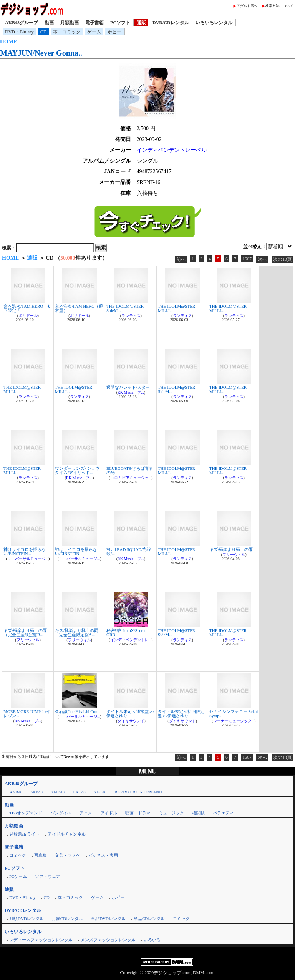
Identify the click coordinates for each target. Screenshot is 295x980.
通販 (141, 23)
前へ (181, 259)
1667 (247, 259)
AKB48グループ (22, 23)
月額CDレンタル (67, 919)
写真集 (41, 855)
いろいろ (152, 940)
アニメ (86, 813)
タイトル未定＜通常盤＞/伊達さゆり (130, 714)
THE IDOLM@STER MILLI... (177, 308)
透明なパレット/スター (128, 387)
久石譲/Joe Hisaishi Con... (78, 711)
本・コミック (67, 32)
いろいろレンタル (214, 23)
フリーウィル (234, 555)
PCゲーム (18, 876)
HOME (8, 42)
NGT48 (100, 792)
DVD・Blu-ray (19, 32)
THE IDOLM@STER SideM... (125, 308)
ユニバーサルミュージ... (28, 559)
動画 (49, 23)
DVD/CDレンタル (171, 23)
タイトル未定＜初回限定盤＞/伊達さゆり (181, 714)
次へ (262, 259)
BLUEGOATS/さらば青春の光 (130, 470)
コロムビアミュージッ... (131, 478)
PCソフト (120, 23)
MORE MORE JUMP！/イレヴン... (27, 714)
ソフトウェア (48, 876)
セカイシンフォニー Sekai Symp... (234, 714)
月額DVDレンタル (27, 919)
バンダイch (61, 813)
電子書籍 (94, 23)
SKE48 (36, 792)
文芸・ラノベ (68, 855)
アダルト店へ (247, 6)
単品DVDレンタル (108, 919)
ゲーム (94, 32)
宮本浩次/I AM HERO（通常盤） (79, 308)
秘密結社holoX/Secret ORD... (126, 633)
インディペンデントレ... (131, 640)
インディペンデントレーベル (172, 150)
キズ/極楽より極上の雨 (231, 549)
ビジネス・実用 (103, 855)
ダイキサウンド (131, 721)
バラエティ (223, 813)
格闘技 (198, 813)
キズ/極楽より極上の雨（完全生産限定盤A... (77, 633)
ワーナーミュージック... (234, 721)
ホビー (114, 32)
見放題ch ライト (24, 834)
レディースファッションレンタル (41, 940)
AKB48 (16, 792)
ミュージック (171, 813)
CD (44, 32)
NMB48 (58, 792)
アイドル (109, 813)
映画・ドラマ (138, 813)
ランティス (131, 316)
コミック (18, 855)
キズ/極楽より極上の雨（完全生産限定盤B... (25, 633)
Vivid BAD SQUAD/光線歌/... (129, 551)
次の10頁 (282, 259)
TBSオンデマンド (26, 813)
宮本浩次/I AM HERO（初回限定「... (27, 308)
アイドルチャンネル (67, 834)
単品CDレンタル (149, 919)
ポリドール (28, 316)
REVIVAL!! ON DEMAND (138, 792)
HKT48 (79, 792)
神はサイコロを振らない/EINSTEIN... (25, 551)
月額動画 (70, 23)
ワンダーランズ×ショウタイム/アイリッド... (77, 470)
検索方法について (279, 6)
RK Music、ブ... (131, 392)
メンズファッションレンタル (108, 940)
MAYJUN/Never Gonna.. (41, 53)
